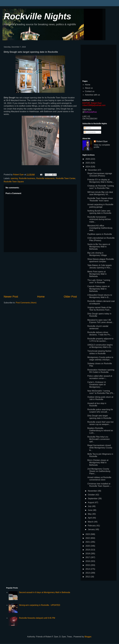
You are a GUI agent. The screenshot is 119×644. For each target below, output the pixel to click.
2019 (88, 550)
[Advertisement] (40, 273)
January (92, 529)
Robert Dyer (102, 141)
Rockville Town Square (14, 182)
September (93, 499)
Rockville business (27, 178)
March (91, 522)
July (90, 506)
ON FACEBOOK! (90, 119)
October (92, 495)
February (92, 526)
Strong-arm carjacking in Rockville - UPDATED (39, 605)
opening (14, 178)
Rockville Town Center (66, 178)
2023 (88, 534)
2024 (88, 167)
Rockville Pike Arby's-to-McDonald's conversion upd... (99, 439)
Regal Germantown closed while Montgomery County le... (100, 448)
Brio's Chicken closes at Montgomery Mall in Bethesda (98, 463)
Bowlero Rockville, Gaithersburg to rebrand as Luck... (100, 431)
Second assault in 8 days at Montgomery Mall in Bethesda (45, 592)
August (91, 502)
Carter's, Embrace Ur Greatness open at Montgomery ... (97, 385)
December (93, 170)
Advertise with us (92, 95)
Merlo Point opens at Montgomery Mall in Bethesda (97, 274)
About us (89, 88)
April (90, 518)
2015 (88, 565)
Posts (88, 128)
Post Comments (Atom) (26, 303)
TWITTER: (87, 110)
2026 (88, 159)
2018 (88, 554)
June (90, 510)
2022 (88, 538)
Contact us (90, 91)
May (90, 514)
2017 (88, 557)
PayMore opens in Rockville (100, 234)
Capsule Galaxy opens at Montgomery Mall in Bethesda (98, 289)
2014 (88, 569)
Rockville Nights (37, 16)
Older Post (70, 297)
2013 (88, 573)
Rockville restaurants (45, 178)
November (93, 491)
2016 (88, 561)
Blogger (88, 637)
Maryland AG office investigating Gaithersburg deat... (100, 228)
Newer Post (11, 297)
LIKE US (86, 116)
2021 (88, 542)
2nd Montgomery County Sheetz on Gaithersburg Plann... (99, 471)
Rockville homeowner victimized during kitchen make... (99, 219)
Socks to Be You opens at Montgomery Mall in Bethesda (99, 247)
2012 (88, 577)
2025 (88, 163)
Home (41, 297)
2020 (88, 546)
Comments (90, 132)
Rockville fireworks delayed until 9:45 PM (37, 618)
